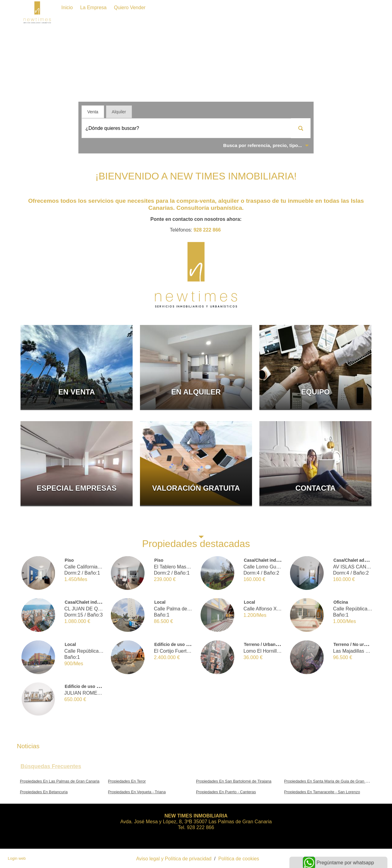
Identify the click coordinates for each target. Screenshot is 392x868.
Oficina (341, 602)
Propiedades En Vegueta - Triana (137, 792)
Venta (93, 112)
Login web (17, 858)
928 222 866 (207, 230)
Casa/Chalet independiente (271, 560)
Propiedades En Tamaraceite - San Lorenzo (322, 792)
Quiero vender (130, 8)
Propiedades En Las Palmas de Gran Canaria (60, 781)
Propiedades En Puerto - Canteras (226, 792)
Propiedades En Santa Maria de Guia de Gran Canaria (332, 781)
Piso (69, 560)
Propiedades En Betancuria (44, 792)
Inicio (67, 8)
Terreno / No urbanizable (358, 644)
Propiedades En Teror (127, 781)
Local (160, 602)
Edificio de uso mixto (176, 644)
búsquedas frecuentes (51, 766)
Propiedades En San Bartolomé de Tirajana (234, 781)
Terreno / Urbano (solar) (268, 644)
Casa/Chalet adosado (355, 560)
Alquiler (119, 112)
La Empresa (93, 8)
